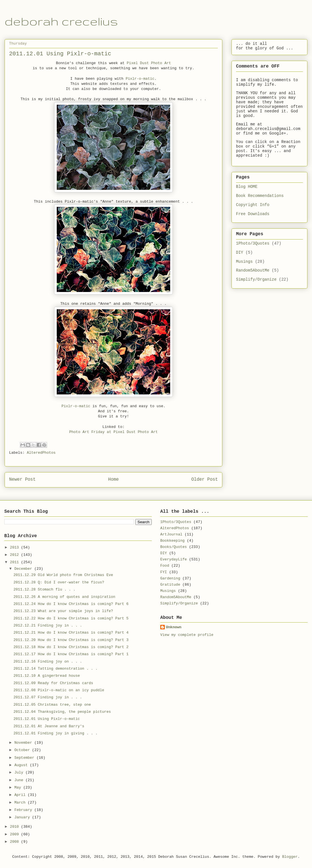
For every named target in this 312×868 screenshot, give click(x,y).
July (20, 773)
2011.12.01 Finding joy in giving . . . (55, 733)
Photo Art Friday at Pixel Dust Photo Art (113, 432)
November (24, 743)
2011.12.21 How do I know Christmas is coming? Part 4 (71, 633)
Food (165, 566)
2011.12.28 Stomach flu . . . (44, 589)
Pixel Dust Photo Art (149, 63)
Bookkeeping (172, 541)
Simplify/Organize (256, 279)
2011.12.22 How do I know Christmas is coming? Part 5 (71, 618)
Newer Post (22, 480)
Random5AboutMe (253, 270)
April (21, 795)
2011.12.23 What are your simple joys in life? (63, 611)
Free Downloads (253, 214)
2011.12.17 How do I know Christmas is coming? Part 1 (71, 654)
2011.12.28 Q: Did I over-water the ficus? (59, 582)
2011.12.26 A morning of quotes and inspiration (64, 597)
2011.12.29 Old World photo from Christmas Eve (63, 575)
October (23, 750)
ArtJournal (171, 534)
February (24, 810)
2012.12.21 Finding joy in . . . (48, 626)
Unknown (174, 627)
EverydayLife (174, 559)
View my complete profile (187, 635)
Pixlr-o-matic (140, 79)
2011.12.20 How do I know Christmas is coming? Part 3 (71, 640)
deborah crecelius (61, 21)
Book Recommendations (260, 196)
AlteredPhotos (41, 453)
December (24, 569)
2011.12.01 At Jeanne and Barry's (49, 726)
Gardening (170, 578)
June (20, 780)
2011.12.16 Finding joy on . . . (48, 662)
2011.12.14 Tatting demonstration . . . (55, 669)
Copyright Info (253, 205)
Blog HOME (247, 187)
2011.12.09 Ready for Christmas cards (53, 683)
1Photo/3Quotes (253, 243)
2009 (15, 834)
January (23, 817)
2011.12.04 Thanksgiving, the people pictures (62, 712)
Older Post (205, 480)
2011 (15, 562)
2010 (15, 827)
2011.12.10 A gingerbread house (47, 676)
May (19, 788)
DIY (240, 253)
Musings (244, 262)
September (26, 758)
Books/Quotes (174, 547)
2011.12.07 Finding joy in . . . (48, 697)
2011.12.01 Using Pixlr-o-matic (47, 719)
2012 (15, 555)
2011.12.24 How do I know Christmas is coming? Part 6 (71, 604)
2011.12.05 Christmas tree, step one (52, 705)
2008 (15, 842)
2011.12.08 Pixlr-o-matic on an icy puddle (59, 690)
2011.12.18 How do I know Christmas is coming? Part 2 (71, 647)
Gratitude (170, 585)
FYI (164, 572)
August (22, 765)
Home (113, 480)
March (21, 803)
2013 (15, 548)
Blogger (290, 857)
